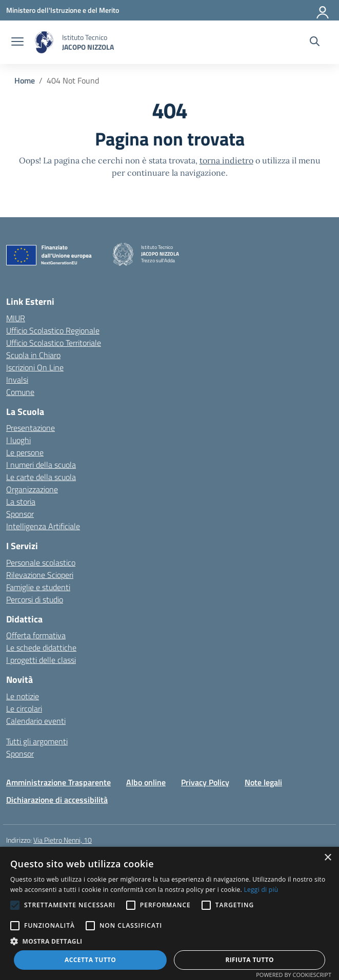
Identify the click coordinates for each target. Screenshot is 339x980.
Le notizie (23, 696)
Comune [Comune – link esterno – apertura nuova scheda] (20, 392)
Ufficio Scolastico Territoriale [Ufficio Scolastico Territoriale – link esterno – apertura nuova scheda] (54, 343)
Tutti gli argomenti (37, 741)
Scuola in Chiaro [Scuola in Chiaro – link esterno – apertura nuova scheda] (33, 355)
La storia (21, 502)
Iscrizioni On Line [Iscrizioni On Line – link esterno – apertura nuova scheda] (35, 367)
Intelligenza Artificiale (43, 526)
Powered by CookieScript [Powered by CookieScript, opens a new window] (294, 975)
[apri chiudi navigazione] (17, 43)
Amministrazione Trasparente (58, 782)
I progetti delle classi (41, 660)
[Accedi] (323, 10)
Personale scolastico (41, 562)
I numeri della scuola (41, 465)
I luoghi (18, 440)
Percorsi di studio (35, 599)
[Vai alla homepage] (44, 42)
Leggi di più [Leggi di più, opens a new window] (261, 890)
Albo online (146, 782)
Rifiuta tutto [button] (250, 960)
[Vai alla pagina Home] (25, 80)
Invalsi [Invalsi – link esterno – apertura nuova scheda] (17, 380)
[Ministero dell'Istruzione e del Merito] (63, 10)
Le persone (25, 452)
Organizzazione (32, 489)
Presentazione (31, 428)
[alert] (169, 913)
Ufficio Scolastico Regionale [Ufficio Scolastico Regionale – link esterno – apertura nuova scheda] (53, 330)
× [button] (327, 858)
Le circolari (24, 708)
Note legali (263, 782)
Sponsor (20, 514)
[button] (169, 941)
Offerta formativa (36, 635)
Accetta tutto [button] (90, 960)
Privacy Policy (205, 782)
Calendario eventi (36, 721)
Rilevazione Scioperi (40, 575)
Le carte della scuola (41, 477)
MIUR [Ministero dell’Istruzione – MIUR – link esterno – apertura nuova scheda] (16, 318)
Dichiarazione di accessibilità (57, 800)
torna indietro (226, 160)
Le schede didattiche (41, 648)
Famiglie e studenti (38, 587)
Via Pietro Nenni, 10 (63, 840)
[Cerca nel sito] (315, 43)
